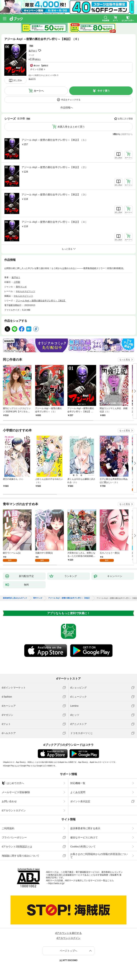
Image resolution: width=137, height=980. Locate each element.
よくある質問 (78, 792)
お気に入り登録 (125, 119)
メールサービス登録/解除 (16, 792)
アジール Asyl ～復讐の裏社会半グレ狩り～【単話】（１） (55, 140)
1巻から (117, 134)
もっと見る (125, 360)
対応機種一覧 (78, 783)
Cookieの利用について (83, 847)
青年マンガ (21, 287)
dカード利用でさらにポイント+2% (42, 75)
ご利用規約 (8, 828)
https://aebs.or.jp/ (56, 883)
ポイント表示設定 (80, 801)
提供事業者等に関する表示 (85, 828)
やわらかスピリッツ (26, 291)
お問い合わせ (9, 801)
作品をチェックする (71, 100)
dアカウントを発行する (68, 933)
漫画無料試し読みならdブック (15, 598)
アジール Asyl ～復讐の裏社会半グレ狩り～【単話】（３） (55, 195)
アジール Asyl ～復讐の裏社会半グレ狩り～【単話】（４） (55, 222)
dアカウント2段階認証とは (17, 847)
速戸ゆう (33, 51)
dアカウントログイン (14, 810)
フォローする (40, 51)
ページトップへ (68, 951)
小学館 (17, 282)
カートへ (39, 91)
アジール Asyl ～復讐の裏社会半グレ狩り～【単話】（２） (55, 167)
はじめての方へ (13, 783)
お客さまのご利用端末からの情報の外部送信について (99, 856)
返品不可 (32, 79)
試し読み (18, 80)
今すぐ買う (104, 91)
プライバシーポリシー (14, 837)
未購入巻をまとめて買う (71, 127)
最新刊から (127, 134)
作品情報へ (67, 108)
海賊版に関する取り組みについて (21, 856)
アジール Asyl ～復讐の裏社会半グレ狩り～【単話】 (41, 301)
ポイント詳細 (37, 69)
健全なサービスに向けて (84, 837)
